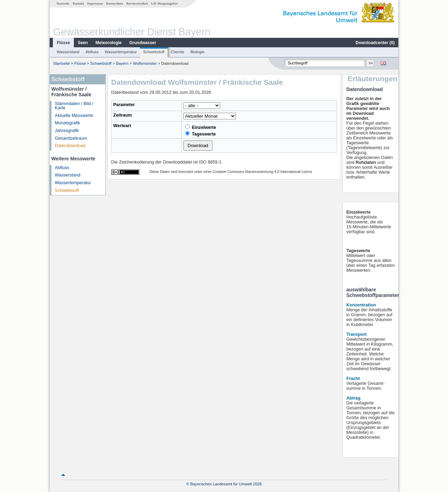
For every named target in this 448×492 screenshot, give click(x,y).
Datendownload (70, 146)
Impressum (95, 4)
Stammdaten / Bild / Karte (74, 106)
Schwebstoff (154, 52)
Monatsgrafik (68, 123)
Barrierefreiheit (137, 4)
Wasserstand (68, 52)
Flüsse (63, 43)
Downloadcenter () (375, 43)
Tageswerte (201, 134)
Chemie (178, 52)
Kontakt (79, 4)
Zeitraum (123, 115)
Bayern (122, 63)
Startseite (63, 4)
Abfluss (92, 52)
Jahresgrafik (67, 131)
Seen (83, 43)
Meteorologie (109, 43)
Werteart (122, 126)
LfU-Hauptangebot (164, 4)
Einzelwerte (201, 127)
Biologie (197, 52)
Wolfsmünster (145, 63)
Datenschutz (115, 4)
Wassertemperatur (121, 52)
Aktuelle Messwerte (74, 116)
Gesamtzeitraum (71, 138)
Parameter (124, 105)
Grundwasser (143, 43)
